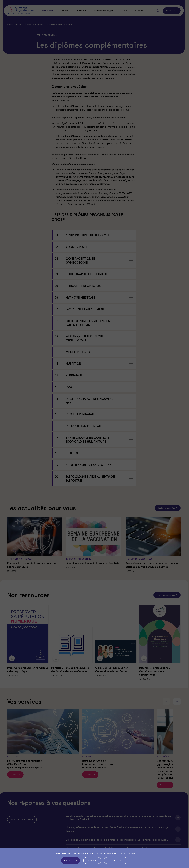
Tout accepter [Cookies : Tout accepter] (71, 860)
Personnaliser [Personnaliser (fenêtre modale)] (116, 860)
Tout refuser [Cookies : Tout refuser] (92, 860)
